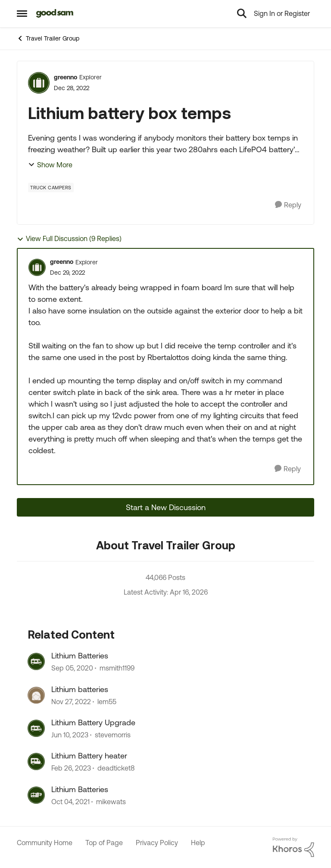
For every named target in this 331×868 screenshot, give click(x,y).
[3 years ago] (71, 702)
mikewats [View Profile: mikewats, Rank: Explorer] (111, 802)
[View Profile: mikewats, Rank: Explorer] (36, 795)
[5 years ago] (72, 668)
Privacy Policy (157, 843)
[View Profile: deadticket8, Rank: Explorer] (36, 761)
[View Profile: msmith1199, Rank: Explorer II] (36, 661)
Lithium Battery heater (89, 756)
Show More (50, 165)
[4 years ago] (70, 802)
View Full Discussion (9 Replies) (69, 239)
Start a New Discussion (166, 507)
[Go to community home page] (55, 13)
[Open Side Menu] (22, 13)
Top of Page (104, 843)
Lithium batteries (80, 689)
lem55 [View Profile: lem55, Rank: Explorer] (107, 702)
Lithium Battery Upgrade (93, 722)
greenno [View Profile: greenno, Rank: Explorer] (66, 77)
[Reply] (288, 205)
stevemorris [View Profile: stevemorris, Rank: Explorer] (113, 735)
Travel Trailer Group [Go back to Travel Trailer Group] (48, 38)
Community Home (45, 843)
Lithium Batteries (80, 656)
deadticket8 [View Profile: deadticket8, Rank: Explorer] (116, 768)
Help (198, 843)
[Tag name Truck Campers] (51, 188)
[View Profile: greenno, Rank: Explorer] (39, 83)
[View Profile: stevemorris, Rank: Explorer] (36, 728)
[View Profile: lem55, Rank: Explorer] (36, 695)
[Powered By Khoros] (294, 847)
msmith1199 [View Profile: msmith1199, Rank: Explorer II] (117, 668)
